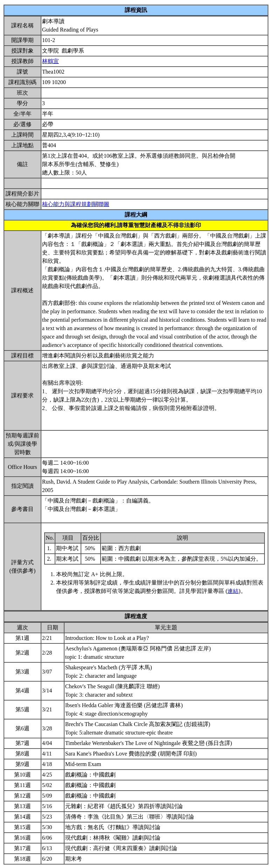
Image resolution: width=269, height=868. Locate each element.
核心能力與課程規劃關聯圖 (76, 204)
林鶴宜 (50, 61)
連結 (233, 591)
